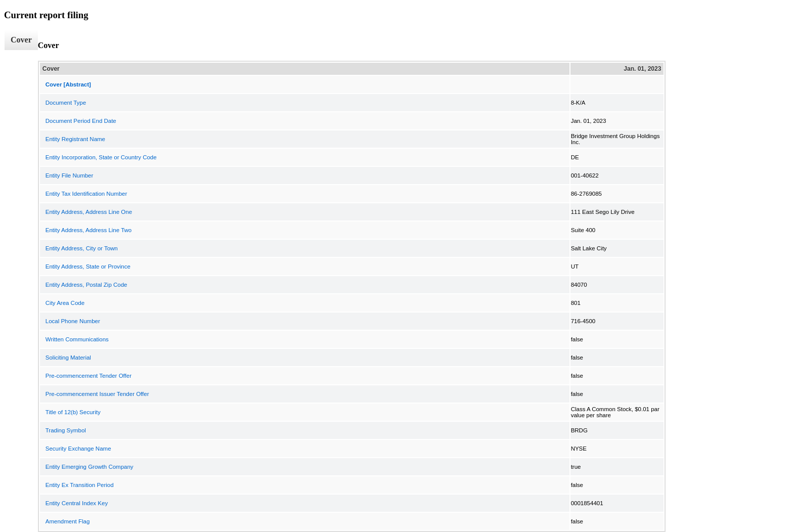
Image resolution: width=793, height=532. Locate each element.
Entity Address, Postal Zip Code (86, 285)
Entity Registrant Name (75, 139)
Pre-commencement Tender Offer (89, 376)
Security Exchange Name (78, 449)
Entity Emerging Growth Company (90, 467)
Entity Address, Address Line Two (89, 230)
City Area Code (65, 303)
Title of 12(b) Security (73, 412)
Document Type (66, 103)
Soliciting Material (68, 358)
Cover (21, 40)
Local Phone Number (73, 321)
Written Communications (77, 339)
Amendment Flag (68, 521)
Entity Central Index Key (77, 503)
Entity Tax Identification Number (86, 194)
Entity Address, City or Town (82, 248)
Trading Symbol (66, 430)
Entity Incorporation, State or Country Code (101, 157)
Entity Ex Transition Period (80, 485)
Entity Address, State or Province (88, 267)
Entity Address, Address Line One (89, 212)
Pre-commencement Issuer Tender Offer (97, 394)
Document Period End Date (81, 121)
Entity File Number (70, 175)
